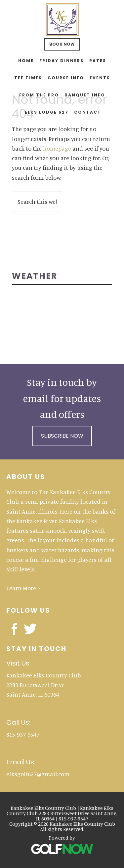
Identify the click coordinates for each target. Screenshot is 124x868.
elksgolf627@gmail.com (38, 774)
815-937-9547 (23, 734)
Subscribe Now (62, 436)
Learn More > (23, 588)
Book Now (62, 44)
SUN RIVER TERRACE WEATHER (62, 313)
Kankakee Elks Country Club (62, 20)
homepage (57, 148)
